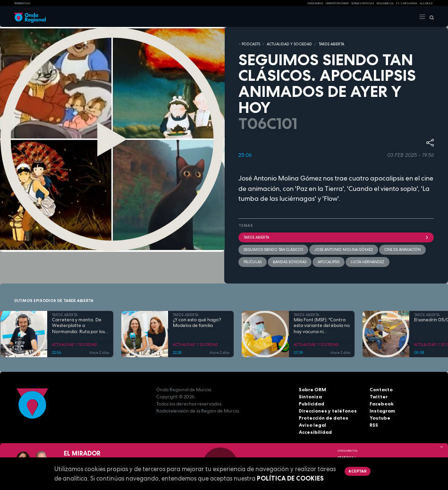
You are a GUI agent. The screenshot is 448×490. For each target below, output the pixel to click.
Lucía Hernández (368, 262)
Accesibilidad (315, 432)
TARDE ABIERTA (331, 44)
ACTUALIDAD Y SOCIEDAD (289, 44)
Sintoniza (310, 397)
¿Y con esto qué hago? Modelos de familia (197, 323)
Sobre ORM (313, 390)
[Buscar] (430, 17)
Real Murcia (385, 3)
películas (253, 262)
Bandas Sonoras (290, 262)
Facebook (382, 404)
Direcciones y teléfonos (328, 411)
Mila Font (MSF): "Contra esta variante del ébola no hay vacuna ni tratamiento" (322, 326)
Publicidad (312, 404)
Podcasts (251, 44)
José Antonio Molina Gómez (344, 249)
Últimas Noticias (363, 3)
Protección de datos (324, 418)
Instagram (382, 411)
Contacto (381, 390)
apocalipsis (329, 262)
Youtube (380, 418)
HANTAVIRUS (316, 3)
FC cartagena (407, 3)
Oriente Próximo (337, 3)
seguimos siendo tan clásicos (273, 249)
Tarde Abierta (336, 237)
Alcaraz (426, 3)
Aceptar (357, 471)
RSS (374, 425)
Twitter (379, 397)
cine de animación (402, 249)
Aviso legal (313, 425)
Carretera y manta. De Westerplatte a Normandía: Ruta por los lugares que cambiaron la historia (79, 326)
